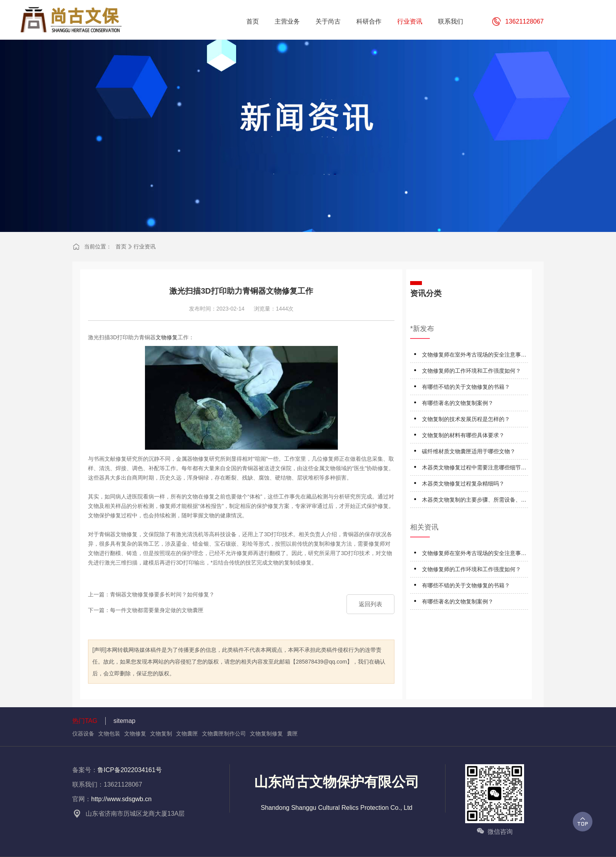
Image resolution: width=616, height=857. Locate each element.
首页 (121, 246)
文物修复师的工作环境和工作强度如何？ (471, 371)
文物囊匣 (187, 734)
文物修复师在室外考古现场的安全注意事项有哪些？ (474, 356)
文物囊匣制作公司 (224, 734)
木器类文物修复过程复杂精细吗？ (463, 484)
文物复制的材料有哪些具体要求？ (463, 435)
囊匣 (292, 734)
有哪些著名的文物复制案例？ (458, 403)
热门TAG (85, 721)
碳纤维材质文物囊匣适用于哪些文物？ (469, 451)
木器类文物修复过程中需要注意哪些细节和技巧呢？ (474, 469)
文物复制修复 (266, 734)
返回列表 (370, 604)
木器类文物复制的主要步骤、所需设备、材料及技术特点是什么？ (474, 501)
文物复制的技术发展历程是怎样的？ (466, 419)
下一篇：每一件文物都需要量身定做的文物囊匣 (146, 610)
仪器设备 (83, 734)
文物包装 (109, 734)
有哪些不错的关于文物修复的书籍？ (466, 387)
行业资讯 (145, 246)
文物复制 (161, 734)
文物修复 (167, 337)
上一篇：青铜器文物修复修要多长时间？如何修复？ (151, 594)
